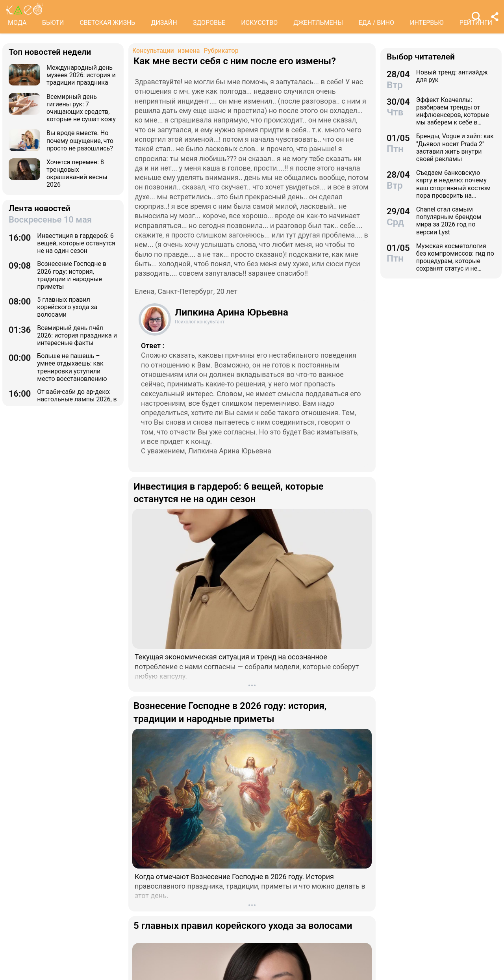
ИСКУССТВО (259, 23)
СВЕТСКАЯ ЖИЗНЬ (107, 23)
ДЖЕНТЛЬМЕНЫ (318, 23)
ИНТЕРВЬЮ (427, 23)
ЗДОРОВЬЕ (209, 23)
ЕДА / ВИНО (376, 23)
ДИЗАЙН (164, 23)
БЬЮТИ (53, 23)
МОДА (17, 23)
